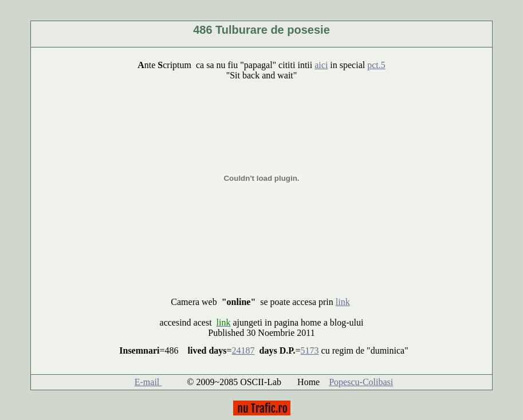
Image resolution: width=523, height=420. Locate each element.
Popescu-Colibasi (361, 382)
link (343, 302)
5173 (310, 350)
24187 (243, 350)
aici (321, 65)
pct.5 (376, 65)
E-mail (148, 382)
